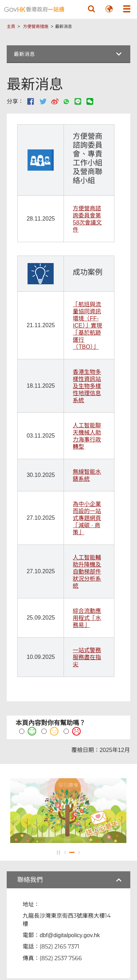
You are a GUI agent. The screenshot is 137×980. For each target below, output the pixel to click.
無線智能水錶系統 (87, 475)
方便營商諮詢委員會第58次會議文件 (87, 219)
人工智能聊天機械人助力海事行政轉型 (87, 436)
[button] (91, 9)
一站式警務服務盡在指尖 (87, 657)
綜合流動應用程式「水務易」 (87, 618)
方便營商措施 (36, 27)
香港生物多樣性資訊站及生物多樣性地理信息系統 (87, 386)
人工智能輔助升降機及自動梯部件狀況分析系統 (87, 572)
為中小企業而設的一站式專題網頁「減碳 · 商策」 (87, 518)
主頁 (11, 27)
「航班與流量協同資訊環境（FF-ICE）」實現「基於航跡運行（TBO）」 (87, 326)
